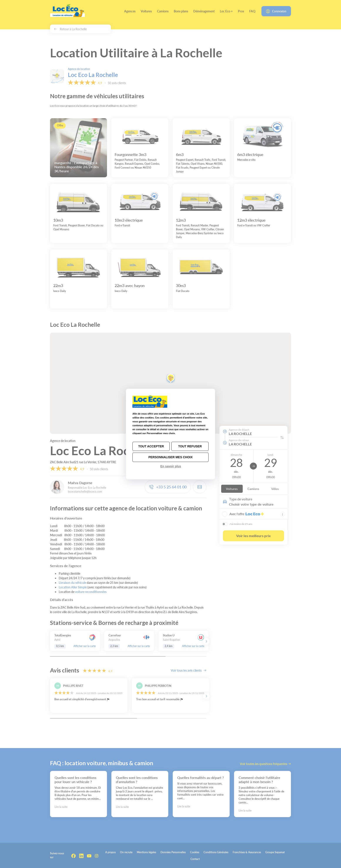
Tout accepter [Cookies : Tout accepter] (151, 446)
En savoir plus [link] (171, 466)
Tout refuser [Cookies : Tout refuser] (190, 446)
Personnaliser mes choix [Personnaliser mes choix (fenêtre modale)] (170, 457)
